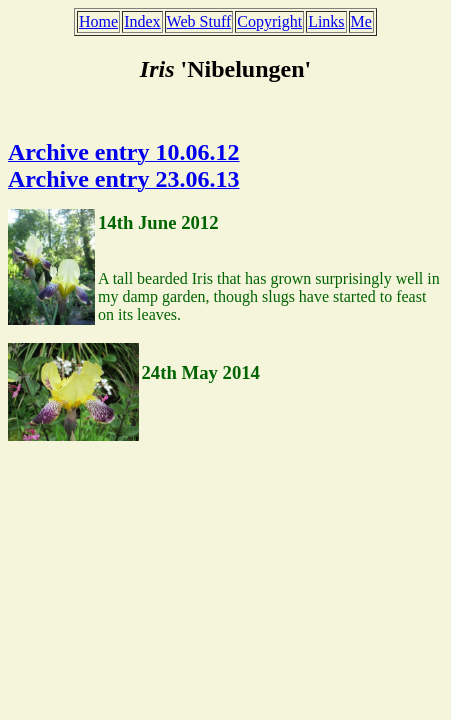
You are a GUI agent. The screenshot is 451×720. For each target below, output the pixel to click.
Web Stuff (199, 21)
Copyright (269, 21)
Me (361, 21)
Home (98, 21)
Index (142, 21)
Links (326, 21)
